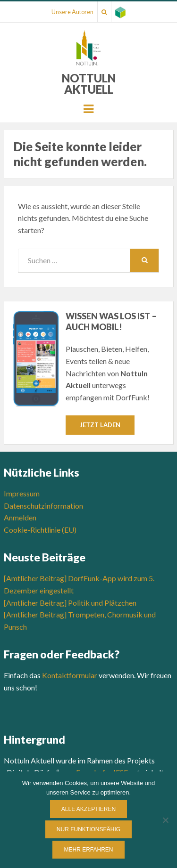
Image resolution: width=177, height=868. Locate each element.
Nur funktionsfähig (88, 829)
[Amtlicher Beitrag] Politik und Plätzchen (70, 603)
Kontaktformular (70, 675)
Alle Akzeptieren (88, 809)
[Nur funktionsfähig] (165, 820)
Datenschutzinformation (43, 506)
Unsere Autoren (72, 12)
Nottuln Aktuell (89, 84)
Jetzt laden (100, 425)
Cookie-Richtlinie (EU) (40, 530)
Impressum (22, 493)
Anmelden (20, 517)
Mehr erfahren (88, 850)
